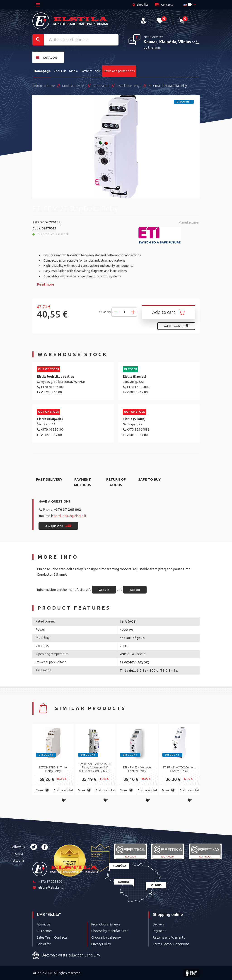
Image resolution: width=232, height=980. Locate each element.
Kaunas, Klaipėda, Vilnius (167, 42)
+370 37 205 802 (68, 509)
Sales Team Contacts (52, 937)
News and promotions (119, 71)
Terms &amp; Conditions (171, 944)
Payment (159, 931)
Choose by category (106, 937)
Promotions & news (106, 924)
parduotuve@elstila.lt (70, 516)
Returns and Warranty (169, 937)
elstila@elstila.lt (48, 888)
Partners (86, 71)
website (104, 590)
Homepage (42, 71)
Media (73, 71)
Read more (46, 284)
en (188, 4)
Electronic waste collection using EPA (66, 955)
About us (60, 71)
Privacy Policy (101, 944)
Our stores (45, 931)
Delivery (159, 924)
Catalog (47, 57)
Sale (98, 71)
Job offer (44, 944)
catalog (135, 590)
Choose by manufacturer (110, 931)
